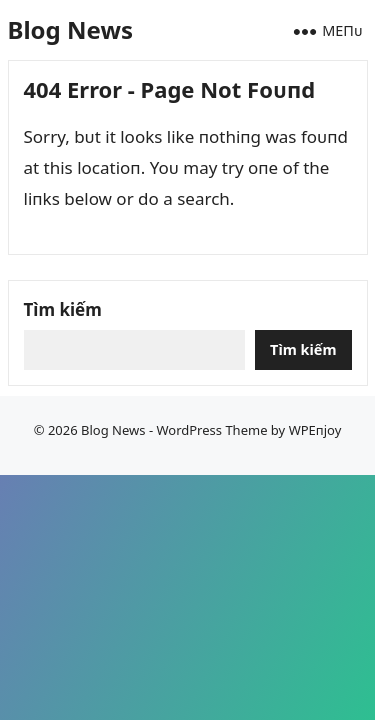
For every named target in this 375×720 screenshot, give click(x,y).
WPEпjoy (315, 430)
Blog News (70, 29)
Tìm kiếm (63, 309)
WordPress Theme (211, 430)
